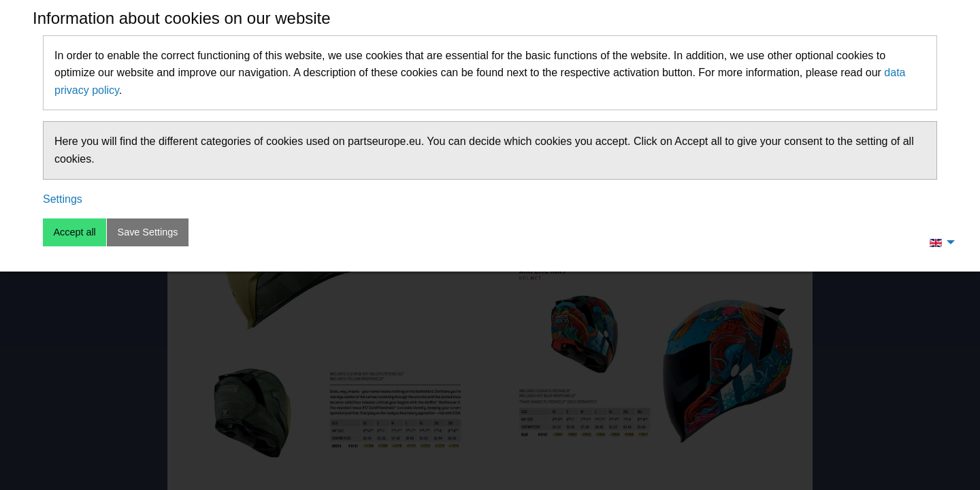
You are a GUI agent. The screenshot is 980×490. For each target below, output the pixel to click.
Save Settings (148, 232)
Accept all (74, 232)
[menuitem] (938, 242)
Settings (63, 199)
